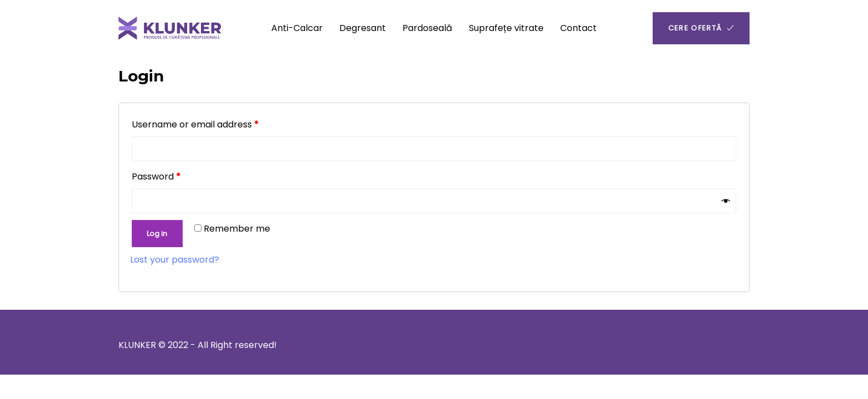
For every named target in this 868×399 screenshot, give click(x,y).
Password (156, 177)
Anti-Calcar (297, 28)
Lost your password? (175, 260)
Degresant (363, 28)
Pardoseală (427, 28)
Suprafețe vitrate (506, 28)
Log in (157, 234)
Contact (578, 28)
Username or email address (195, 124)
